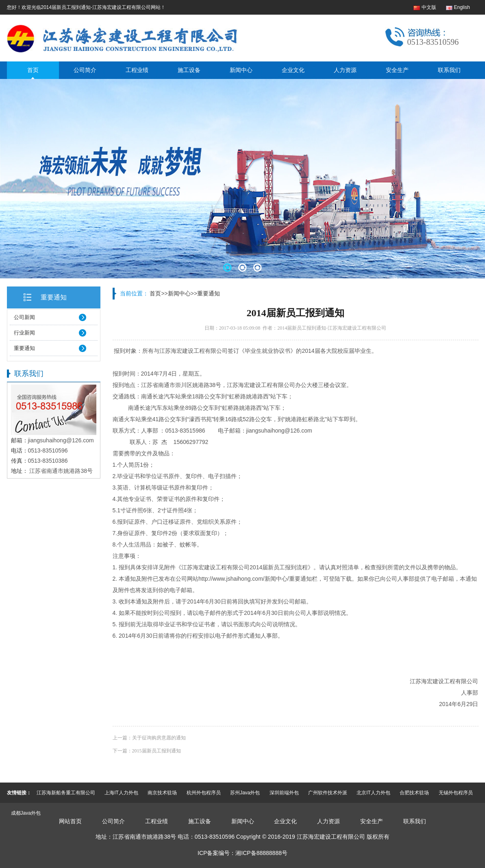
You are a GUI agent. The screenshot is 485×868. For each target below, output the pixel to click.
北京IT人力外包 (373, 793)
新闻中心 (241, 70)
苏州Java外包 (245, 793)
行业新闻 (24, 333)
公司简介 (85, 70)
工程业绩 (137, 70)
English (462, 7)
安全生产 (397, 70)
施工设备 (189, 70)
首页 (33, 70)
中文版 (429, 7)
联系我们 (449, 70)
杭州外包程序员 (204, 793)
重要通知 (54, 297)
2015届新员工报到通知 (157, 751)
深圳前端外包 (284, 793)
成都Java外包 (26, 813)
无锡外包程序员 (456, 793)
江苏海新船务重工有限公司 (66, 793)
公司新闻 (24, 317)
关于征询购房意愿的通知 (159, 738)
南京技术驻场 (162, 793)
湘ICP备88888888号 (261, 853)
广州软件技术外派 (328, 793)
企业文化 (293, 70)
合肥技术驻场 (414, 793)
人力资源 (345, 70)
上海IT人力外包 (121, 793)
